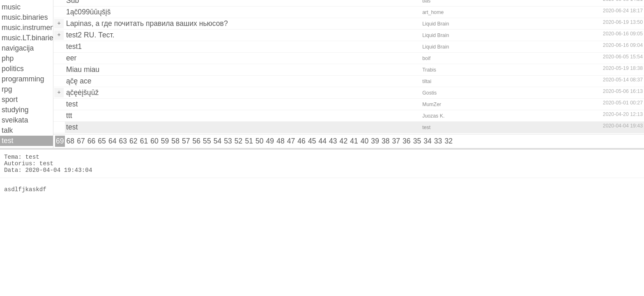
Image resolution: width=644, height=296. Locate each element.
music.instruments (27, 28)
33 (438, 141)
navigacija (18, 48)
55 (207, 141)
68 (71, 141)
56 (197, 141)
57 (186, 141)
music (11, 7)
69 (60, 141)
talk (7, 130)
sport (10, 99)
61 (144, 141)
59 (165, 141)
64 (113, 141)
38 (386, 141)
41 (354, 141)
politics (13, 69)
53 (228, 141)
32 (448, 141)
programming (23, 79)
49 (270, 141)
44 (322, 141)
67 (81, 141)
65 (102, 141)
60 (154, 141)
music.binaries (25, 17)
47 (291, 141)
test (7, 141)
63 (123, 141)
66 (92, 141)
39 (375, 141)
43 (333, 141)
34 (428, 141)
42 (344, 141)
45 (312, 141)
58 (175, 141)
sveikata (15, 120)
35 (417, 141)
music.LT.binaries (27, 38)
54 (218, 141)
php (8, 58)
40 (365, 141)
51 (249, 141)
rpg (7, 89)
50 (260, 141)
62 (133, 141)
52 (239, 141)
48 (281, 141)
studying (15, 110)
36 (407, 141)
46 (301, 141)
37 (396, 141)
